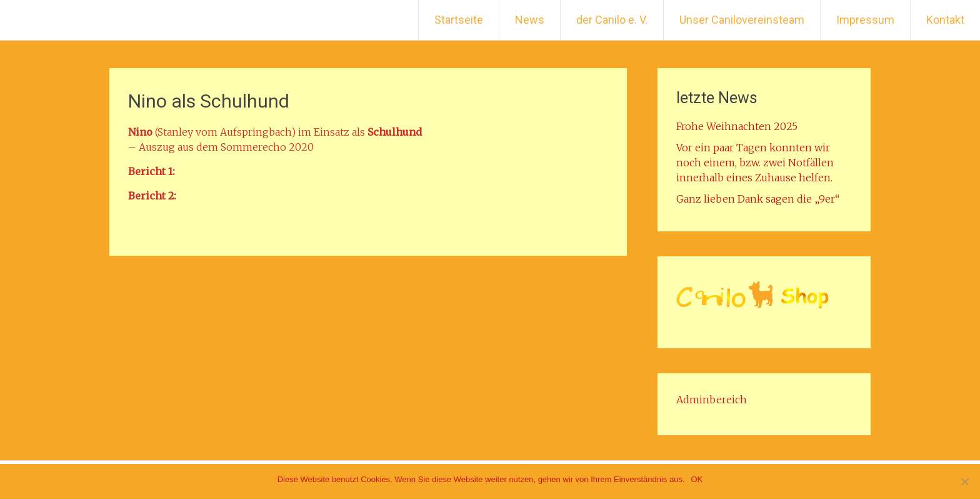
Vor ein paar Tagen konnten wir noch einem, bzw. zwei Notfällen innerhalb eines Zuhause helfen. (755, 163)
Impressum (865, 20)
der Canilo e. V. (612, 20)
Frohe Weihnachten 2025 (737, 126)
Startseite (459, 20)
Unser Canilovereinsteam (742, 20)
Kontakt (945, 20)
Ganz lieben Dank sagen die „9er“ (758, 199)
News (530, 20)
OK (697, 479)
